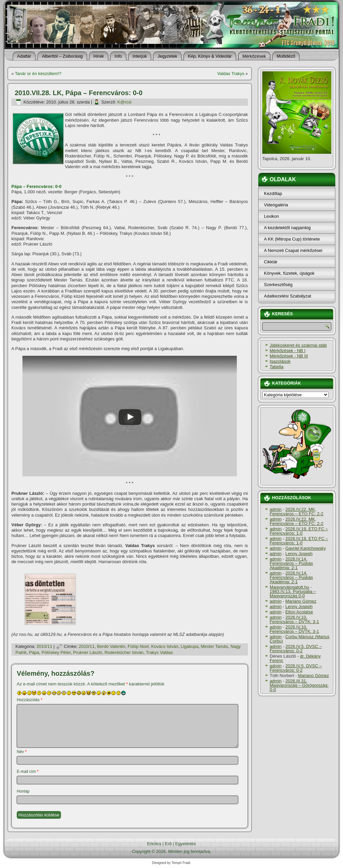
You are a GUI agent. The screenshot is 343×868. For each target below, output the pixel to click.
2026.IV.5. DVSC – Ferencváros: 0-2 (296, 649)
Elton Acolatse (299, 612)
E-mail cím (28, 772)
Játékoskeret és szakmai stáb (298, 345)
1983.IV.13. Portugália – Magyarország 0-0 (293, 594)
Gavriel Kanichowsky (306, 548)
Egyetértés (186, 844)
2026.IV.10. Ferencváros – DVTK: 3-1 (294, 619)
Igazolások (280, 361)
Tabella (277, 367)
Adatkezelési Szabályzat (288, 296)
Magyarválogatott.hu (289, 587)
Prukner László (88, 652)
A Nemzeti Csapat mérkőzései (293, 250)
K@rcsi (124, 102)
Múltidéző (286, 56)
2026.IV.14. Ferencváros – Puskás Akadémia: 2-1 (291, 563)
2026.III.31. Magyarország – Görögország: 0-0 (299, 685)
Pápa (34, 652)
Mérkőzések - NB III (289, 356)
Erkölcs (154, 844)
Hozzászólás (29, 700)
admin (276, 509)
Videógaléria (276, 205)
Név (22, 752)
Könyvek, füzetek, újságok (289, 273)
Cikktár (271, 262)
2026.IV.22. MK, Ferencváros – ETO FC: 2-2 (296, 512)
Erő (168, 844)
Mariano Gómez (301, 601)
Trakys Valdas (159, 652)
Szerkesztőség (278, 285)
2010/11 (44, 646)
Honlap (23, 791)
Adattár (24, 56)
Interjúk (140, 56)
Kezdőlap (273, 193)
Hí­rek (99, 56)
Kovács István (165, 646)
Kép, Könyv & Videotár (210, 56)
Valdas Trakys (231, 74)
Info (118, 56)
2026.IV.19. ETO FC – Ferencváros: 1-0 (299, 531)
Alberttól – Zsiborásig (62, 56)
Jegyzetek (167, 56)
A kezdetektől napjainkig (287, 228)
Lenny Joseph (299, 554)
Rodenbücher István (124, 652)
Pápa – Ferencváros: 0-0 (37, 186)
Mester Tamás (214, 646)
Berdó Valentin (111, 646)
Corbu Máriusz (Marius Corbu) (299, 639)
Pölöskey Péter (56, 652)
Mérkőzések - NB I (288, 351)
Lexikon (271, 216)
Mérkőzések (254, 56)
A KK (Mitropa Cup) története (292, 239)
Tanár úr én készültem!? (38, 74)
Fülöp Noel (138, 646)
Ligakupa (189, 646)
